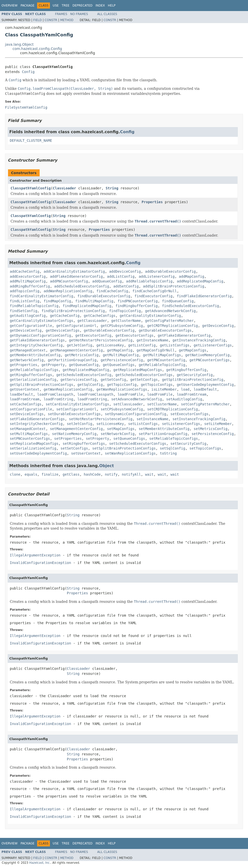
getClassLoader (92, 321)
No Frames (79, 14)
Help (112, 6)
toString (168, 453)
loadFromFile (130, 394)
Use (56, 6)
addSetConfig (126, 286)
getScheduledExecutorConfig (84, 375)
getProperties (24, 365)
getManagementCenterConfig (76, 350)
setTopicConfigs (205, 448)
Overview (10, 6)
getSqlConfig (90, 385)
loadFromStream (192, 394)
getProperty (53, 365)
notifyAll (131, 474)
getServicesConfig (78, 380)
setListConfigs (143, 424)
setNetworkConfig (117, 434)
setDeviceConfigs (27, 414)
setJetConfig (80, 424)
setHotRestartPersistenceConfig (101, 419)
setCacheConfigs (26, 404)
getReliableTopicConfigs (34, 370)
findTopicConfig (125, 311)
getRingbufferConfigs (31, 375)
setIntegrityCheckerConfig (36, 424)
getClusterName (126, 321)
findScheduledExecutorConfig (191, 306)
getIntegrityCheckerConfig (36, 345)
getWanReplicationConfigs (122, 389)
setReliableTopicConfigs (174, 439)
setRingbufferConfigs (84, 444)
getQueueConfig (84, 365)
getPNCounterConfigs (209, 360)
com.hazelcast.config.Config (37, 49)
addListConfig (121, 276)
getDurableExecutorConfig (109, 330)
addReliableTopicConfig (149, 281)
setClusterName (162, 404)
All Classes (107, 14)
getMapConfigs (193, 350)
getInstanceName (152, 340)
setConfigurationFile (31, 409)
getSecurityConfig (195, 375)
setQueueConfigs (129, 439)
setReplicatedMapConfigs (34, 444)
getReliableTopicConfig (162, 365)
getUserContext (25, 389)
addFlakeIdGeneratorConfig (76, 276)
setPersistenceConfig (213, 434)
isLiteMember (164, 389)
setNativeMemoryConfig (74, 434)
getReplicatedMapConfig (86, 370)
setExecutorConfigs (190, 414)
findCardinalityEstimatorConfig (42, 296)
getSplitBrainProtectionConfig (193, 380)
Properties (152, 202)
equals (31, 474)
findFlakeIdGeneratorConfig (204, 296)
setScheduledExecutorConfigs (138, 444)
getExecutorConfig (93, 335)
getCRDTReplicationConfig (173, 326)
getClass (71, 474)
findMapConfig (57, 301)
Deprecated (82, 6)
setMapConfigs (121, 429)
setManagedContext (28, 429)
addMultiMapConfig (28, 281)
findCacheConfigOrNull (155, 291)
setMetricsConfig (211, 429)
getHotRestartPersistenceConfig (101, 340)
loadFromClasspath (55, 394)
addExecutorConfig (28, 276)
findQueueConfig (178, 301)
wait (149, 474)
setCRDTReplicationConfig (173, 409)
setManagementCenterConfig (76, 429)
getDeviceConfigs (63, 330)
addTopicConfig (25, 291)
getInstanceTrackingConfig (199, 340)
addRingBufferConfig (30, 286)
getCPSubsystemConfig (122, 326)
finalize (50, 474)
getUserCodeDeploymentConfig (205, 385)
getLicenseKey (110, 345)
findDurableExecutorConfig (104, 296)
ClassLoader (65, 188)
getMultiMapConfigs (162, 355)
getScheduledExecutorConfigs (144, 375)
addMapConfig (191, 276)
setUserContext (86, 453)
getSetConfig (113, 380)
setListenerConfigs (181, 424)
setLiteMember (218, 424)
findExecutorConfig (153, 296)
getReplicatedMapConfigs (138, 370)
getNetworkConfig (27, 360)
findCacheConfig (112, 291)
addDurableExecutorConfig (170, 271)
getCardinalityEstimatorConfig (150, 316)
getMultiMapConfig (121, 355)
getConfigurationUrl (76, 326)
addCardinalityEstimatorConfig (74, 271)
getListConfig (142, 345)
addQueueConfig (107, 281)
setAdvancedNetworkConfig (137, 399)
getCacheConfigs (100, 316)
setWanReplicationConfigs (130, 453)
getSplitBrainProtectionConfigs (42, 385)
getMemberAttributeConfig (35, 355)
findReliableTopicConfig (34, 306)
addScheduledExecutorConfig (82, 286)
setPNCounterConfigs (30, 439)
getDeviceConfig (218, 326)
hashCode (92, 474)
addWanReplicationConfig (68, 291)
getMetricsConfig (82, 355)
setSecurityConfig (188, 444)
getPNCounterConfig (166, 360)
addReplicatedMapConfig (200, 281)
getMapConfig (120, 350)
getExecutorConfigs (134, 335)
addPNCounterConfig (69, 281)
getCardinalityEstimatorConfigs (42, 321)
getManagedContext (28, 350)
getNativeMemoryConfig (208, 355)
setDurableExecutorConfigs (74, 414)
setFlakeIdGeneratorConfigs (37, 419)
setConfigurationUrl (76, 409)
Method (67, 20)
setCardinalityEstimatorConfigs (77, 404)
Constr (51, 20)
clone (15, 474)
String (112, 188)
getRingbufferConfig (186, 370)
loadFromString (58, 399)
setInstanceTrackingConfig (199, 419)
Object (107, 466)
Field (37, 20)
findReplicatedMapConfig (87, 306)
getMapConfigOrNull (156, 350)
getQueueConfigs (119, 365)
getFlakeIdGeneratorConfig (184, 335)
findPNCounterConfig (138, 301)
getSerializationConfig (33, 380)
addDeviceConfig (125, 271)
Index (100, 6)
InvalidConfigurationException (40, 563)
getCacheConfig (65, 316)
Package (27, 6)
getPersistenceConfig (122, 360)
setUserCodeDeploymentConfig (38, 453)
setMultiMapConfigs (29, 434)
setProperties (68, 439)
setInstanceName (152, 419)
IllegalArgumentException (35, 555)
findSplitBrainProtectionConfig (73, 311)
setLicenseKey (110, 424)
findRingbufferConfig (137, 306)
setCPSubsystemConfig (122, 409)
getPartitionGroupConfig (72, 360)
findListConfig (25, 301)
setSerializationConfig (33, 448)
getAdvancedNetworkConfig (170, 311)
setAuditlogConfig (184, 399)
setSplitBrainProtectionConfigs (124, 448)
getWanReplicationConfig (68, 389)
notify (111, 474)
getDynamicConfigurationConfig (40, 335)
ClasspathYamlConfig (31, 188)
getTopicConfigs (157, 385)
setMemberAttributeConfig (164, 429)
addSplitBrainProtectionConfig (174, 286)
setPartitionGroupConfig (163, 434)
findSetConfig (24, 311)
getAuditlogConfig (28, 316)
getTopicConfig (122, 385)
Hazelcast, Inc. (40, 863)
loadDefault (205, 389)
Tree (66, 6)
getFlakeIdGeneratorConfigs (37, 340)
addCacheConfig (25, 271)
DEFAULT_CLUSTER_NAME (31, 140)
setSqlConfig (172, 448)
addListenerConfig (157, 276)
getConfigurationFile (31, 326)
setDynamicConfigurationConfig (135, 414)
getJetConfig (80, 345)
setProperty (97, 439)
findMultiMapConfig (94, 301)
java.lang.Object (19, 44)
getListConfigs (175, 345)
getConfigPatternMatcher (169, 321)
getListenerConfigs (213, 345)
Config (28, 72)
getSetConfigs (144, 380)
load (185, 389)
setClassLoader (128, 404)
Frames (61, 14)
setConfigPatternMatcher (205, 404)
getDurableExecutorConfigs (165, 330)
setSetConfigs (74, 448)
